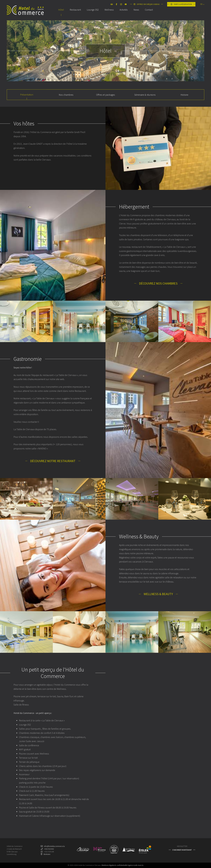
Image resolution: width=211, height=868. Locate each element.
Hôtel (61, 14)
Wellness (109, 14)
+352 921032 (49, 849)
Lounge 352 (93, 14)
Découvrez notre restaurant (53, 461)
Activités (124, 14)
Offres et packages (106, 95)
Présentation (27, 95)
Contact (149, 14)
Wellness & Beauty (158, 594)
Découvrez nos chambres (158, 283)
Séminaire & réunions (145, 95)
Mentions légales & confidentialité (115, 865)
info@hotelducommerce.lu (54, 846)
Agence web (133, 865)
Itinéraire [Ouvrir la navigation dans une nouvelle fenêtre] (47, 854)
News (136, 14)
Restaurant (75, 14)
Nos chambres (66, 95)
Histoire (184, 95)
